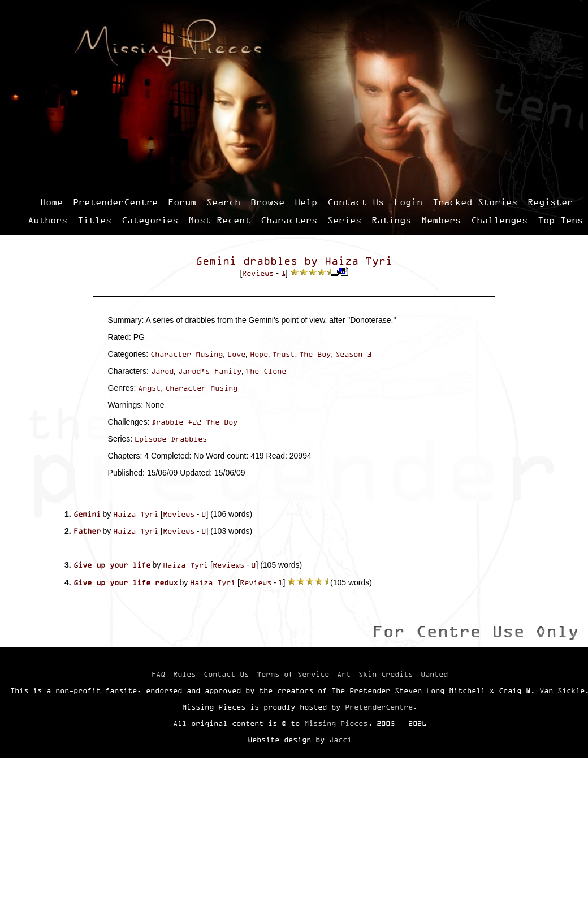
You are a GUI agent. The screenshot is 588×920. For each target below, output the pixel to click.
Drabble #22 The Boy (194, 422)
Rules (184, 674)
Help (306, 202)
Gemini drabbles (247, 261)
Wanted (434, 674)
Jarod (162, 371)
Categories (150, 220)
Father (87, 531)
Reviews (258, 273)
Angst (149, 388)
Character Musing (187, 354)
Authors (47, 220)
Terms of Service (293, 674)
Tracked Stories (475, 202)
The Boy (315, 354)
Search (223, 202)
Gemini (87, 514)
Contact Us (356, 202)
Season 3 (353, 354)
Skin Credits (386, 674)
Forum (182, 202)
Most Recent (219, 220)
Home (51, 202)
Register (550, 202)
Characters (289, 220)
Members (441, 220)
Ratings (391, 220)
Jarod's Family (210, 371)
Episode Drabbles (171, 439)
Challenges (499, 220)
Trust (283, 354)
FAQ (158, 674)
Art (344, 674)
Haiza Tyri (358, 261)
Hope (259, 354)
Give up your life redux (126, 582)
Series (344, 220)
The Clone (266, 371)
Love (236, 354)
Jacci (340, 740)
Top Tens (560, 220)
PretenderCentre (115, 202)
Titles (94, 220)
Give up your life (112, 565)
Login (408, 202)
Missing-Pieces (336, 723)
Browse (267, 202)
